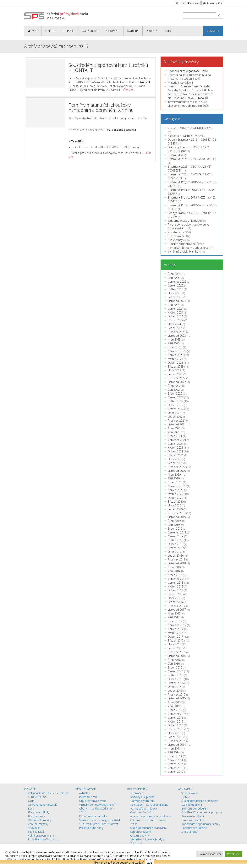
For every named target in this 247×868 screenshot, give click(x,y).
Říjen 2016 (174, 660)
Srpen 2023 (175, 347)
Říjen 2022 (174, 386)
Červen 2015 (176, 718)
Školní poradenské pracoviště (148, 828)
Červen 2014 (176, 760)
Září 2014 (174, 752)
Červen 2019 (176, 536)
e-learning (193, 3)
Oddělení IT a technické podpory (202, 812)
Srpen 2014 (175, 756)
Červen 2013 (176, 768)
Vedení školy (189, 793)
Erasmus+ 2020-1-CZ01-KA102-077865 (192, 159)
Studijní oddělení (192, 805)
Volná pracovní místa (41, 835)
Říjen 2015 (174, 702)
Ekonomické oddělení (195, 808)
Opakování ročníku (142, 812)
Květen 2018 (176, 586)
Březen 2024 (176, 320)
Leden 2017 (175, 648)
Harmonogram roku (143, 801)
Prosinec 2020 (177, 467)
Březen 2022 (176, 409)
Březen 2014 (176, 764)
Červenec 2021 (177, 440)
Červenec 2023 (177, 351)
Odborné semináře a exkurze (148, 820)
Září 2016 (174, 664)
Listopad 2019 (177, 517)
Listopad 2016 (177, 656)
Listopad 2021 (177, 424)
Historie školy (36, 816)
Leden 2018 (175, 602)
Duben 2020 (176, 498)
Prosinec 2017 (177, 606)
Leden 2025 (175, 297)
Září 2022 (174, 390)
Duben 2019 (176, 544)
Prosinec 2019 (177, 513)
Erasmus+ (174, 155)
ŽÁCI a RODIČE (90, 31)
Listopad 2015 (177, 698)
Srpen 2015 (175, 710)
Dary (31, 808)
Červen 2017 (176, 629)
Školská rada (36, 832)
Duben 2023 (176, 363)
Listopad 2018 (177, 563)
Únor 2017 (174, 644)
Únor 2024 (174, 324)
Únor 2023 (174, 370)
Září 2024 (174, 305)
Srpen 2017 (175, 621)
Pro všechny (175, 240)
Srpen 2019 (175, 529)
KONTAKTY (213, 31)
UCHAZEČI (68, 31)
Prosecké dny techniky (93, 816)
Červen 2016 (176, 671)
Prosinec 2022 (177, 378)
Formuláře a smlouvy (144, 808)
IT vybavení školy (39, 812)
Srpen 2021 (175, 436)
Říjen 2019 (174, 521)
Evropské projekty (193, 820)
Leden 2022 (175, 417)
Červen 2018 (176, 583)
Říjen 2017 (174, 613)
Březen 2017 (176, 640)
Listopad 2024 (177, 301)
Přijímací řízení (88, 797)
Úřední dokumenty (40, 820)
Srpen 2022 (175, 393)
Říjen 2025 (174, 274)
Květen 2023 (176, 359)
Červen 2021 (176, 444)
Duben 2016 (176, 679)
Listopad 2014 (177, 745)
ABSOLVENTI (113, 31)
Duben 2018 (176, 590)
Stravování (35, 828)
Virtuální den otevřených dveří (98, 805)
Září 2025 (174, 278)
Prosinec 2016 (177, 652)
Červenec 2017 (177, 625)
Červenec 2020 (177, 486)
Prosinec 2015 (177, 694)
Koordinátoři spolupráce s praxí (201, 824)
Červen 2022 (176, 397)
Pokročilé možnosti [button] (210, 854)
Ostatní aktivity (140, 835)
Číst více (128, 90)
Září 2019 (174, 525)
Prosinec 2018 (177, 559)
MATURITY (133, 31)
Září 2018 (174, 571)
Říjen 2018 (174, 567)
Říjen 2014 (174, 748)
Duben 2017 (176, 637)
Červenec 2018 (177, 579)
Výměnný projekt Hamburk (184, 251)
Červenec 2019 (177, 532)
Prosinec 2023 (177, 332)
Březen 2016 (176, 683)
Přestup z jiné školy (91, 828)
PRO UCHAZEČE (85, 789)
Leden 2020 (175, 509)
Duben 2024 (176, 316)
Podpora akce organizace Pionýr (188, 71)
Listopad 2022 (177, 382)
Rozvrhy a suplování (143, 797)
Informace (137, 793)
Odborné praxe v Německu (185, 221)
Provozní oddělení (193, 816)
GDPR (168, 31)
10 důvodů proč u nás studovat (99, 824)
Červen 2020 (176, 490)
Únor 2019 (174, 552)
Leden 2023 (175, 374)
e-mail (180, 3)
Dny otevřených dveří (93, 801)
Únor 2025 (174, 293)
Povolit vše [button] (234, 854)
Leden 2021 (175, 463)
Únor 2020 (174, 505)
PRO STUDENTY (137, 789)
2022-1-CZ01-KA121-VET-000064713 (190, 128)
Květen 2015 (176, 721)
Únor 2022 (174, 413)
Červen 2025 (176, 285)
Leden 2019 (175, 556)
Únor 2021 (174, 459)
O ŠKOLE (50, 31)
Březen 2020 (176, 502)
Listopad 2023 (177, 336)
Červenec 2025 (177, 282)
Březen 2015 (176, 729)
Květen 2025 (176, 289)
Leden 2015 (175, 737)
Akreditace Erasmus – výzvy (185, 136)
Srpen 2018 (175, 575)
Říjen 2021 (174, 428)
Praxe (134, 824)
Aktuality (84, 793)
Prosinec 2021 (177, 420)
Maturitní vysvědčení (180, 82)
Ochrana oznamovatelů (43, 805)
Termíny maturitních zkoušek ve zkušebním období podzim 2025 (188, 104)
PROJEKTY (152, 31)
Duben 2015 (176, 725)
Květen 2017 (176, 633)
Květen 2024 (176, 312)
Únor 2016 (174, 687)
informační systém (212, 3)
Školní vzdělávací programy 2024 (99, 820)
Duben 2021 (176, 451)
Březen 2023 (176, 366)
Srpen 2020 (175, 482)
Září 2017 (174, 617)
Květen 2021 (176, 448)
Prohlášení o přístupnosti (44, 839)
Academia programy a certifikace (151, 816)
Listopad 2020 (177, 471)
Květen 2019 (176, 540)
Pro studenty (176, 232)
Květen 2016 (176, 675)
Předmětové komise (194, 828)
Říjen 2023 (174, 339)
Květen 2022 (176, 401)
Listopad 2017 (177, 610)
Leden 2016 (175, 691)
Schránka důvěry (141, 832)
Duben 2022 (176, 405)
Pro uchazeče (176, 236)
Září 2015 (174, 706)
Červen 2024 (176, 309)
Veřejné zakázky (38, 824)
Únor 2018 (174, 598)
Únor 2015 (174, 733)
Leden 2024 (175, 328)
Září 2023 (174, 343)
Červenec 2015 (177, 714)
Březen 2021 (176, 455)
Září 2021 (174, 432)
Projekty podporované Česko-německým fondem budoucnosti (188, 246)
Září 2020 (174, 478)
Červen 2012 (176, 772)
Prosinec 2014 (177, 741)
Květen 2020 (176, 494)
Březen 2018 (176, 594)
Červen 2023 (176, 355)
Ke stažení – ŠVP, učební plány (149, 805)
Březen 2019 (176, 548)
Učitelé (186, 797)
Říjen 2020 (174, 475)
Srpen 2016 (175, 667)
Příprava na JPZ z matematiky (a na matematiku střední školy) (189, 77)
